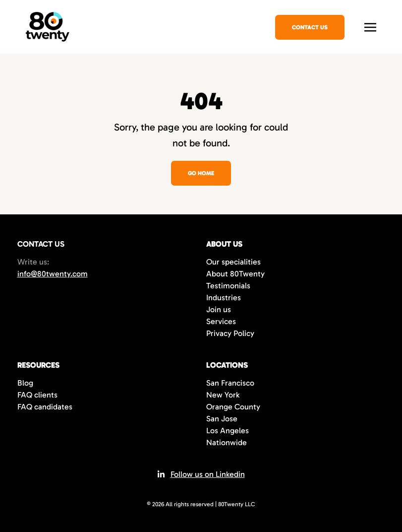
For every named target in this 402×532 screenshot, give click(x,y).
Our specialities (233, 262)
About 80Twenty (235, 274)
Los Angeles (228, 431)
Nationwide (227, 442)
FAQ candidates (45, 407)
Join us (219, 309)
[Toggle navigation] (370, 26)
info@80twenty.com (53, 274)
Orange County (233, 407)
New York (223, 395)
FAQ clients (37, 395)
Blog (25, 383)
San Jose (222, 419)
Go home (201, 173)
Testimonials (228, 286)
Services (221, 321)
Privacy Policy (230, 333)
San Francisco (230, 383)
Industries (224, 298)
